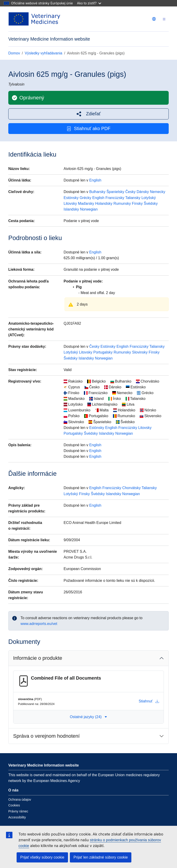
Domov (14, 53)
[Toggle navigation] (164, 19)
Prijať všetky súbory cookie (42, 857)
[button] (88, 114)
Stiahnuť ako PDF (89, 129)
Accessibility (17, 817)
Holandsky (104, 204)
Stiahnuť (149, 701)
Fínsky (137, 204)
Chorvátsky (131, 488)
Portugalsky (103, 352)
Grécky (85, 198)
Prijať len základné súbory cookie (101, 857)
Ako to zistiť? (89, 3)
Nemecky (158, 192)
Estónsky (71, 198)
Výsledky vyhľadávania (43, 53)
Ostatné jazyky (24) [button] (88, 717)
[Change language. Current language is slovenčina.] (154, 19)
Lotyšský (149, 198)
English (95, 180)
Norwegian (89, 209)
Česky (130, 192)
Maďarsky (86, 204)
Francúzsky (115, 198)
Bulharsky (97, 192)
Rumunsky (122, 204)
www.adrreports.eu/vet (39, 624)
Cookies (14, 805)
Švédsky (151, 204)
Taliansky (133, 198)
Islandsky (71, 209)
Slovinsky (140, 352)
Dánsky (143, 192)
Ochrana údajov (20, 800)
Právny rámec (18, 811)
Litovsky (70, 204)
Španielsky (115, 192)
